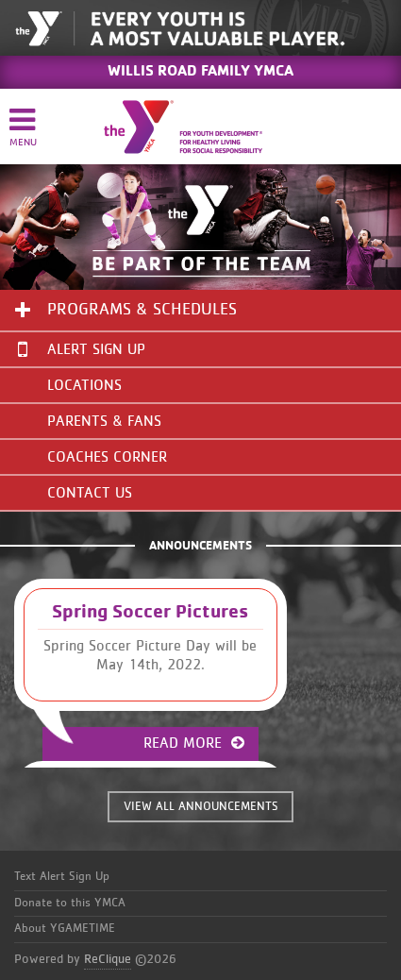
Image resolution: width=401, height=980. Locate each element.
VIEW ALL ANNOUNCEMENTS (201, 807)
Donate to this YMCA (70, 903)
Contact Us (90, 493)
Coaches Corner (107, 457)
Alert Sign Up (82, 349)
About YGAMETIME (65, 929)
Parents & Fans (104, 421)
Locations (84, 385)
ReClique (108, 959)
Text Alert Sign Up (62, 877)
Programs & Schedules (142, 310)
